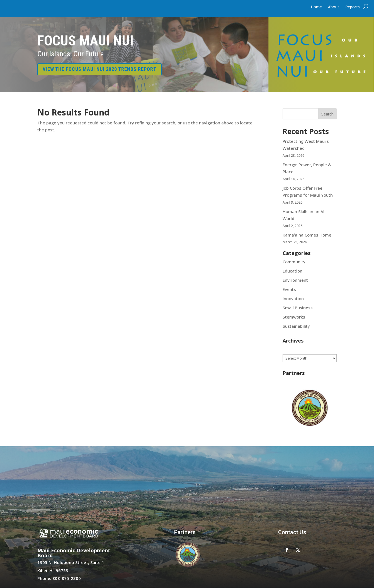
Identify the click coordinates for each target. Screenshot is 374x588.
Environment (295, 280)
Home (316, 7)
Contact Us (292, 532)
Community (294, 262)
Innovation (293, 298)
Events (289, 289)
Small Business (298, 308)
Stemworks (294, 317)
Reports (353, 7)
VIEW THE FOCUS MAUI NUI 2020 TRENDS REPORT (99, 69)
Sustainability (296, 326)
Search (327, 114)
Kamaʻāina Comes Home (308, 235)
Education (292, 271)
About (334, 7)
